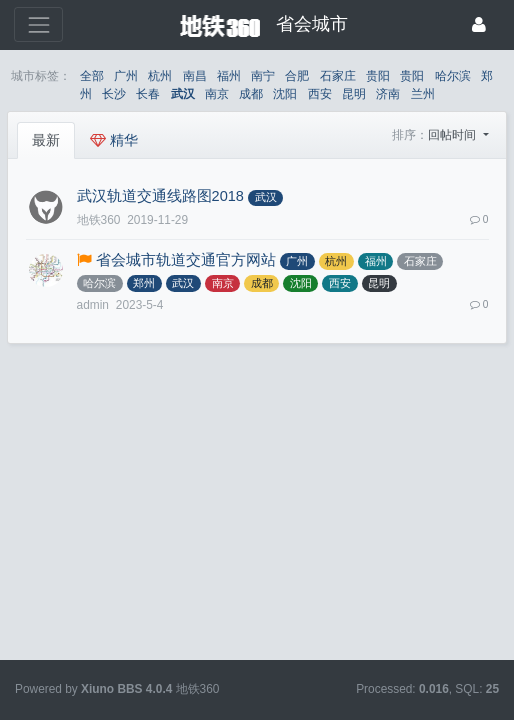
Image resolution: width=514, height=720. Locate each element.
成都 (251, 94)
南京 (217, 94)
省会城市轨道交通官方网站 (186, 260)
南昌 (195, 76)
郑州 (144, 283)
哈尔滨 (453, 76)
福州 (229, 76)
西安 (320, 94)
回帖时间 (453, 135)
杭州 (160, 76)
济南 (388, 94)
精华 (114, 140)
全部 (92, 76)
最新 (46, 140)
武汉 (183, 94)
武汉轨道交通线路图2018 (160, 196)
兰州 (423, 94)
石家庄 (338, 76)
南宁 (263, 76)
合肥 (297, 76)
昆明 (354, 94)
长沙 (114, 94)
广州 (126, 76)
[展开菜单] (38, 24)
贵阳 (378, 76)
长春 (148, 94)
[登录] (479, 24)
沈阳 (285, 94)
